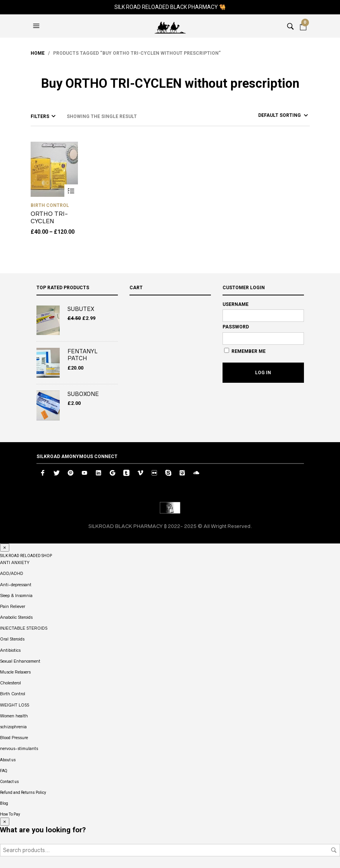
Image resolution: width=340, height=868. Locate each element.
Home (38, 53)
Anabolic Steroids (16, 617)
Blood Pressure (14, 738)
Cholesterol (10, 683)
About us (8, 760)
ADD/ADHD (12, 573)
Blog (4, 803)
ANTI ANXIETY (15, 562)
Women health (14, 716)
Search (334, 850)
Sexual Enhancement (20, 661)
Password (236, 327)
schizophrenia (13, 727)
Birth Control (50, 205)
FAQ (4, 771)
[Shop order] (269, 115)
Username (236, 304)
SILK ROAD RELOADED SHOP (26, 556)
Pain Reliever (13, 606)
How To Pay (10, 814)
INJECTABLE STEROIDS (24, 628)
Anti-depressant (16, 585)
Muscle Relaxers (15, 672)
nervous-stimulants (19, 748)
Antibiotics (10, 650)
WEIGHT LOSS (15, 705)
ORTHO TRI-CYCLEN (49, 218)
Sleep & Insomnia (16, 595)
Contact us (9, 782)
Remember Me (245, 351)
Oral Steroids (12, 639)
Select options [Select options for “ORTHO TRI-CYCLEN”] (71, 191)
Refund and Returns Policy (23, 792)
